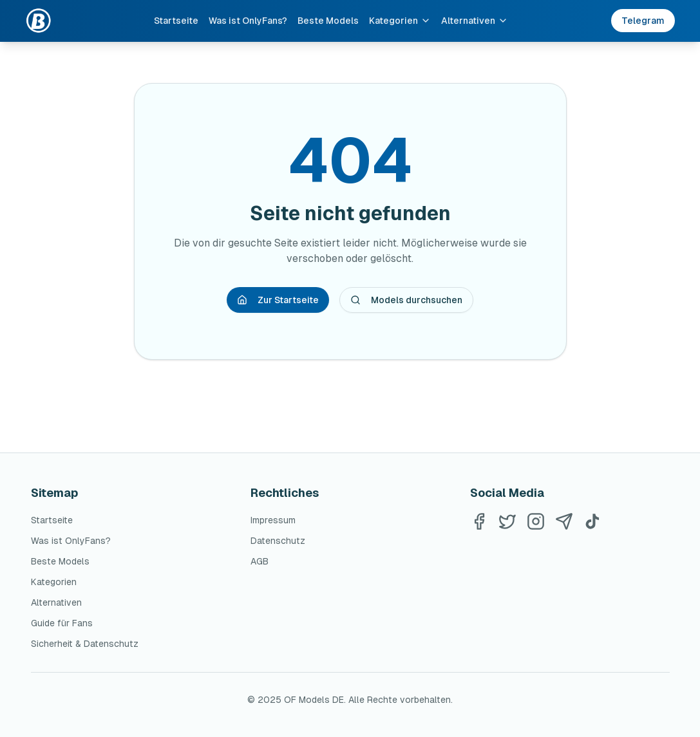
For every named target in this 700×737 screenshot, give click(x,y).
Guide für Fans (62, 623)
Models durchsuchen (406, 300)
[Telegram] (564, 521)
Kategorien (400, 21)
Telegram (643, 21)
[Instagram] (536, 521)
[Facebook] (479, 521)
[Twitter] (507, 521)
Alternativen (475, 21)
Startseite (176, 21)
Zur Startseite (278, 300)
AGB (260, 561)
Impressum (273, 520)
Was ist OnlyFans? (248, 21)
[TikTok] (592, 521)
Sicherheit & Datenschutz (85, 644)
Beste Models (328, 21)
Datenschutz (278, 541)
